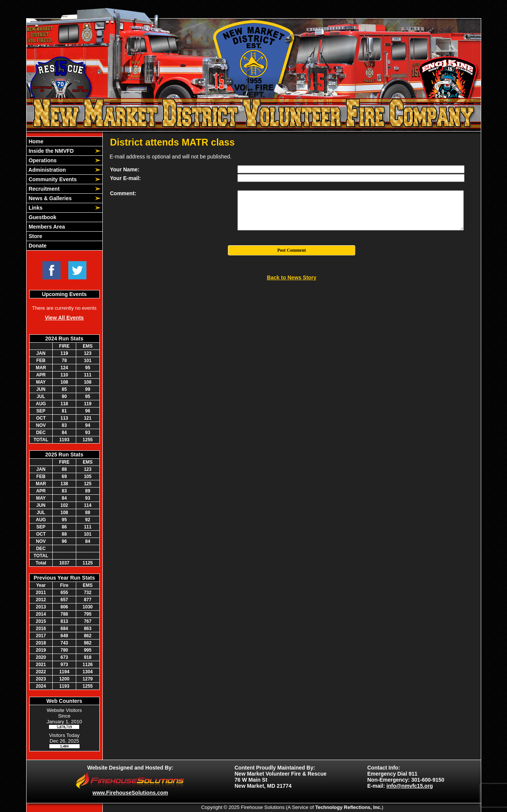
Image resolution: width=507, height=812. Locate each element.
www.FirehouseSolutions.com (130, 793)
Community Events (52, 179)
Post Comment (292, 250)
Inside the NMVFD (51, 151)
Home (35, 141)
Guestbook (42, 217)
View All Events (64, 318)
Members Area (46, 227)
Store (35, 236)
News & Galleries (50, 198)
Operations (42, 160)
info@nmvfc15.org (410, 786)
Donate (37, 246)
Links (35, 208)
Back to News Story (292, 277)
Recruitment (44, 189)
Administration (47, 170)
